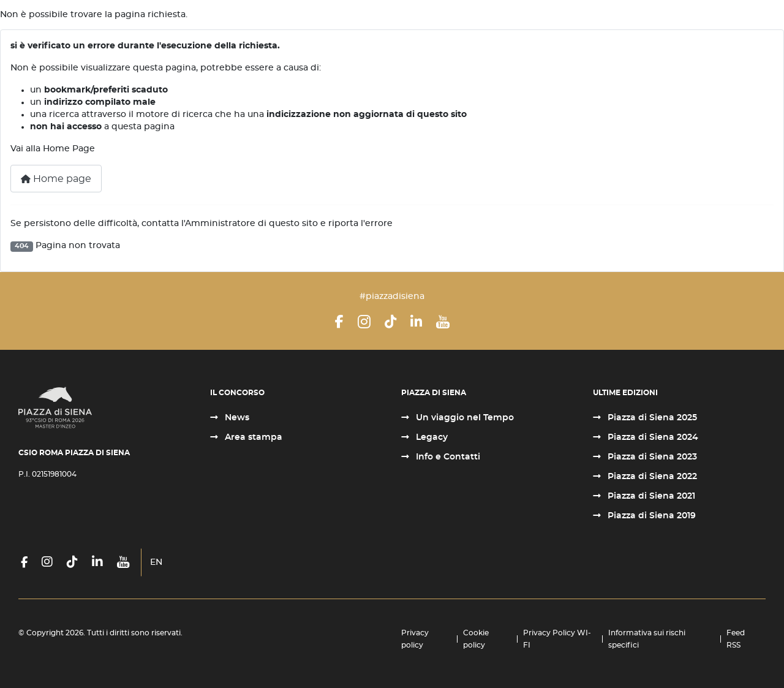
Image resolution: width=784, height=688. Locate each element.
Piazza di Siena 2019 (650, 516)
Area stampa (252, 437)
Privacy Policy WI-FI (557, 639)
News (236, 418)
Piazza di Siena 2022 (651, 477)
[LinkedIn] (416, 322)
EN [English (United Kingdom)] (156, 562)
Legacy (431, 437)
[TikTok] (390, 322)
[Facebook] (339, 322)
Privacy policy (415, 639)
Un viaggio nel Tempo (464, 418)
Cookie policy (476, 639)
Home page (56, 179)
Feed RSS (736, 639)
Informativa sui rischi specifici (647, 639)
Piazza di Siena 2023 (651, 457)
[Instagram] (364, 322)
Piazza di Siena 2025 (651, 418)
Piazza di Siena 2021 (650, 496)
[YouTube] (443, 322)
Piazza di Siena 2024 (652, 437)
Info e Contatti (447, 457)
